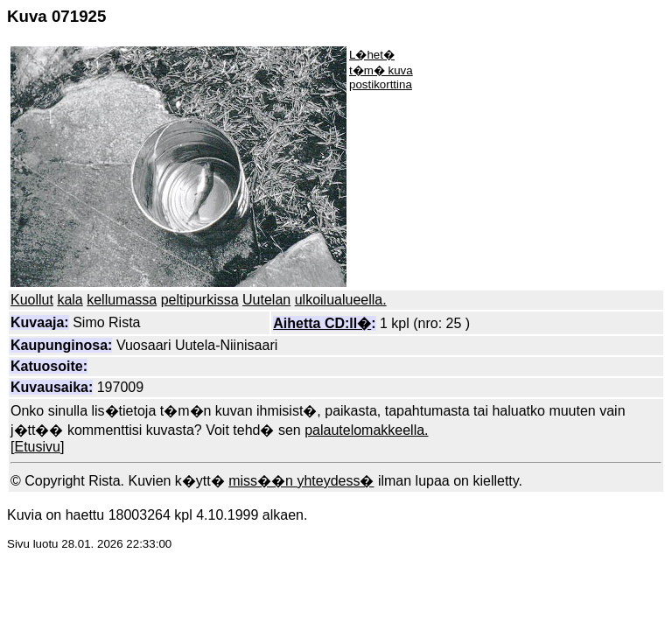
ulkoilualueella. (341, 300)
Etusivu (37, 447)
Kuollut (32, 300)
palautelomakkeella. (366, 430)
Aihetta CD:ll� (322, 323)
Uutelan (266, 300)
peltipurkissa (200, 300)
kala (70, 300)
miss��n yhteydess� (301, 481)
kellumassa (122, 300)
